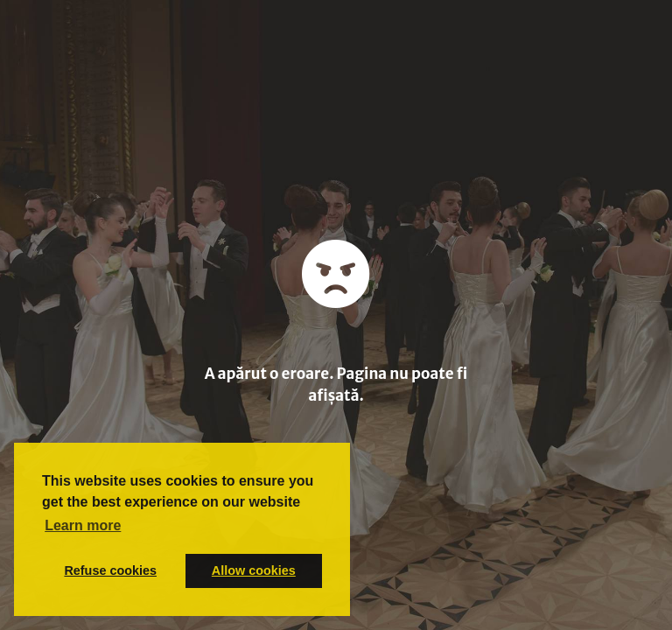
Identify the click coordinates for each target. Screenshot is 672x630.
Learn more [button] (83, 525)
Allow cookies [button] (254, 570)
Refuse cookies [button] (110, 570)
